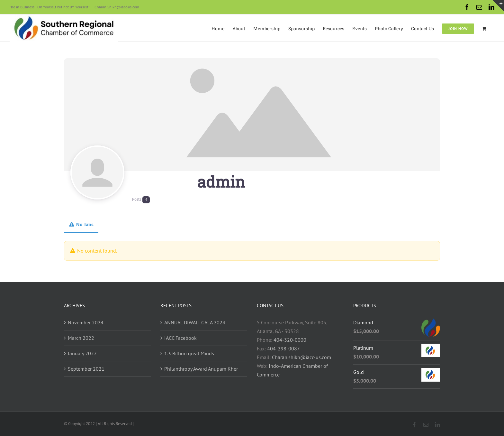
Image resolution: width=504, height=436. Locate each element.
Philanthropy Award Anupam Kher (201, 369)
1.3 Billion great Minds (189, 353)
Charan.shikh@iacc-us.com (301, 357)
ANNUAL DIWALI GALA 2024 (195, 322)
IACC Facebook (180, 338)
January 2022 (82, 353)
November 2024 (86, 322)
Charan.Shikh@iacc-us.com (117, 7)
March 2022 (81, 338)
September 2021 (86, 369)
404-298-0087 (283, 348)
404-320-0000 (290, 340)
